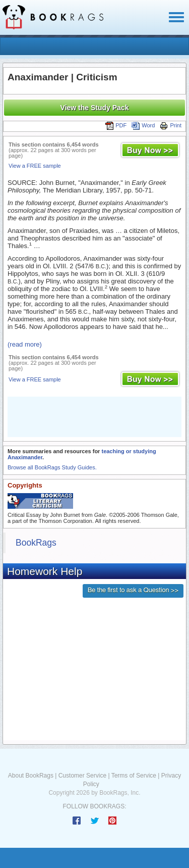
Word (143, 125)
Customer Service (82, 776)
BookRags (36, 543)
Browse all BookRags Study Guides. (52, 467)
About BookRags (31, 776)
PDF (116, 125)
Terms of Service (134, 776)
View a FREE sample (35, 166)
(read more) (25, 344)
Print (171, 125)
